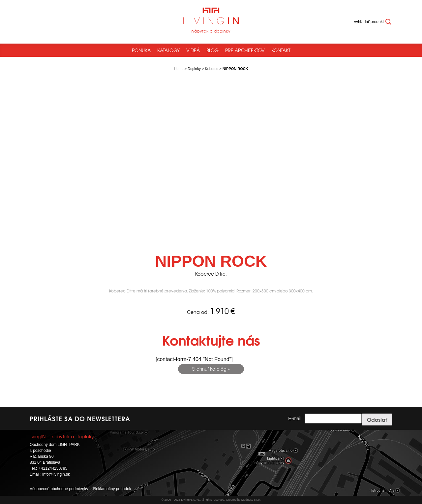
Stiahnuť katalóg (209, 369)
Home (179, 69)
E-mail (295, 419)
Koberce (212, 69)
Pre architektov (245, 50)
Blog (212, 50)
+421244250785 (53, 468)
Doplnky (194, 69)
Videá (193, 50)
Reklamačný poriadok (112, 489)
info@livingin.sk (56, 474)
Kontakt (281, 50)
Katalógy (168, 50)
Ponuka (141, 50)
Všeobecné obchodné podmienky (59, 489)
